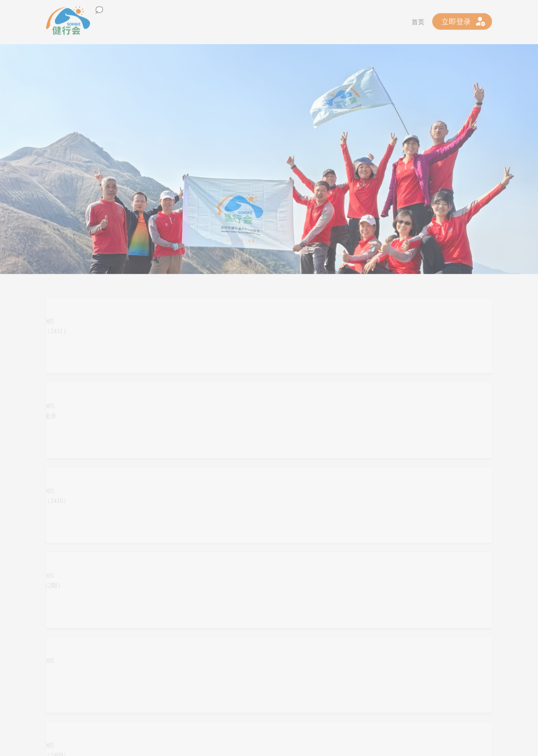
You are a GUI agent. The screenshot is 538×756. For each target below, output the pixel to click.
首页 (418, 20)
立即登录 (456, 19)
